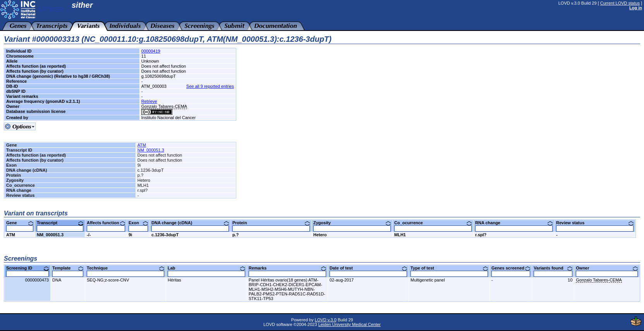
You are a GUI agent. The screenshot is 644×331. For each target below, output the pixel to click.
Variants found (553, 268)
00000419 (151, 51)
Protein (271, 223)
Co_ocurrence (433, 223)
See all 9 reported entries (210, 86)
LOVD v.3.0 (326, 320)
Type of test (449, 268)
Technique (125, 268)
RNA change (514, 223)
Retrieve (149, 101)
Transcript (60, 223)
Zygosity (352, 223)
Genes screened (511, 268)
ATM (142, 145)
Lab (206, 268)
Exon (138, 223)
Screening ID (27, 268)
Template (68, 268)
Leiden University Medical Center (349, 324)
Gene (20, 223)
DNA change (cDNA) (190, 223)
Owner (607, 268)
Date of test (368, 268)
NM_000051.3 (151, 150)
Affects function (106, 223)
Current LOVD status (620, 3)
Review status (595, 223)
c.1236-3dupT (165, 235)
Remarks (287, 268)
